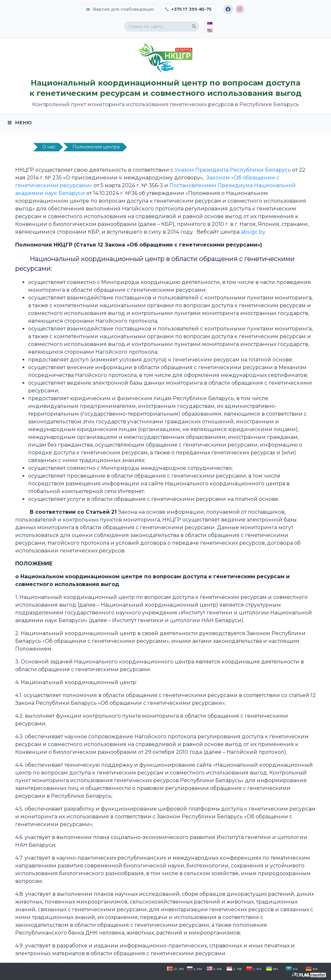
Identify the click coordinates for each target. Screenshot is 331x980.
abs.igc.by (253, 232)
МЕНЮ (20, 123)
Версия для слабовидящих (120, 9)
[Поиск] (194, 26)
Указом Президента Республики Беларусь (233, 170)
